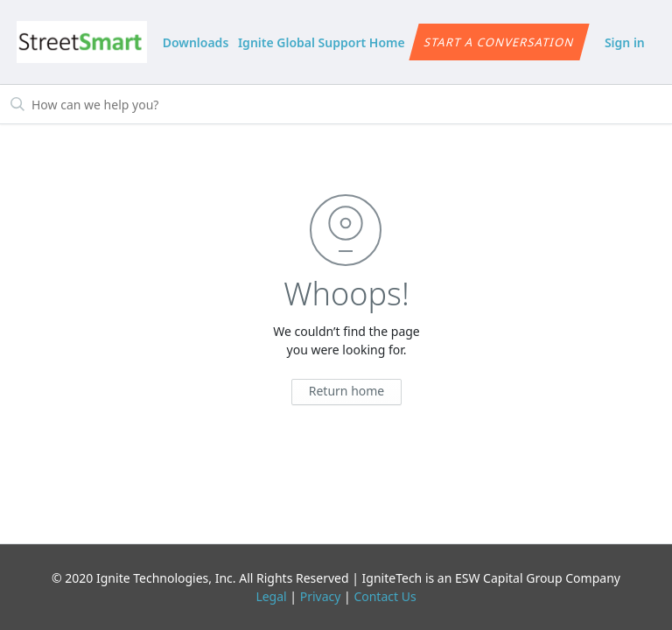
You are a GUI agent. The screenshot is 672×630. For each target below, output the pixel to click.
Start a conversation (500, 42)
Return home (347, 391)
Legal (271, 596)
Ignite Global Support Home (322, 42)
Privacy (321, 596)
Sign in (625, 42)
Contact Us (385, 596)
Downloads (196, 42)
